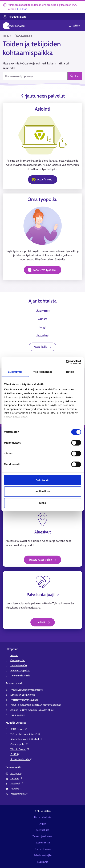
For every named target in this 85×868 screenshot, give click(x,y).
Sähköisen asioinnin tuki (23, 695)
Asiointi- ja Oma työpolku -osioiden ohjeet (32, 710)
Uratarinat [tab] (43, 335)
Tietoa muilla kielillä (20, 676)
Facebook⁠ (17, 784)
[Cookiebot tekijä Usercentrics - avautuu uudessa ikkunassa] (66, 362)
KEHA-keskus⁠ (19, 729)
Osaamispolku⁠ (19, 744)
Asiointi (14, 655)
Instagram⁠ (17, 773)
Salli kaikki (42, 480)
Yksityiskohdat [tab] (42, 372)
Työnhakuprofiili (19, 665)
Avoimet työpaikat (20, 671)
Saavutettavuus (43, 849)
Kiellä (42, 503)
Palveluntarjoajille (42, 855)
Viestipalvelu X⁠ (19, 794)
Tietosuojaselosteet (42, 836)
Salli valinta (42, 491)
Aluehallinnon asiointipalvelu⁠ (27, 739)
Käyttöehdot (43, 830)
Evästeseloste (43, 843)
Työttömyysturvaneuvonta (24, 700)
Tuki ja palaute (18, 715)
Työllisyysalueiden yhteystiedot (27, 690)
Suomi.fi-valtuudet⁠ (21, 759)
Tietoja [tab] (70, 372)
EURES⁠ (15, 754)
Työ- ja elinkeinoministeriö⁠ (25, 734)
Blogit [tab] (43, 327)
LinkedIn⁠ (16, 778)
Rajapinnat (43, 862)
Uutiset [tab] (43, 319)
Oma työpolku (18, 660)
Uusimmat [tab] (43, 311)
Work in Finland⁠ (20, 749)
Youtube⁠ (16, 789)
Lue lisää (22, 9)
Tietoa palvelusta (43, 817)
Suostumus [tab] (15, 372)
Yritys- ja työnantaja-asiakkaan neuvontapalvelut (36, 705)
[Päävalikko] (76, 26)
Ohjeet (42, 824)
